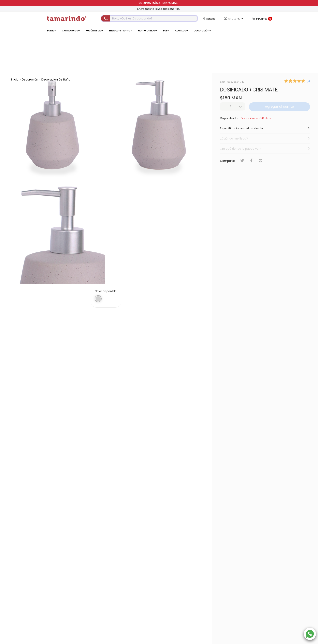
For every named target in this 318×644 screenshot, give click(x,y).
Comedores (71, 31)
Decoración (202, 31)
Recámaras (94, 31)
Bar (166, 31)
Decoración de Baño (56, 79)
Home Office (147, 31)
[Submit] (106, 18)
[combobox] (149, 18)
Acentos (181, 31)
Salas (51, 31)
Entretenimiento (120, 31)
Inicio (15, 79)
